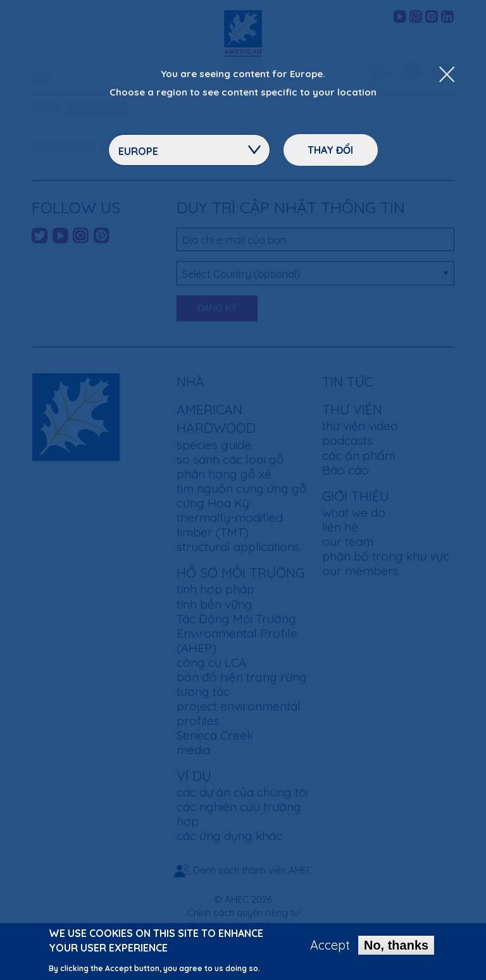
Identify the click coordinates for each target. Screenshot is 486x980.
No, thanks (396, 947)
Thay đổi (330, 150)
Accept (330, 947)
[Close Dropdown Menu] (447, 75)
